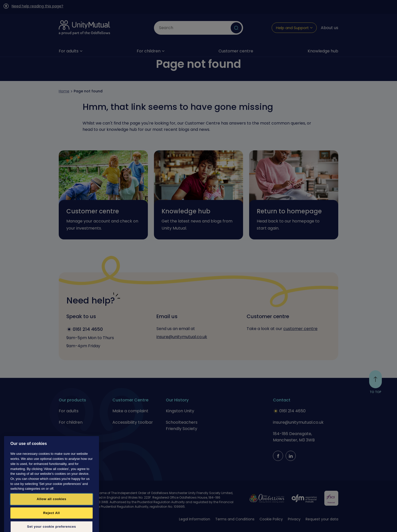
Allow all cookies (52, 513)
